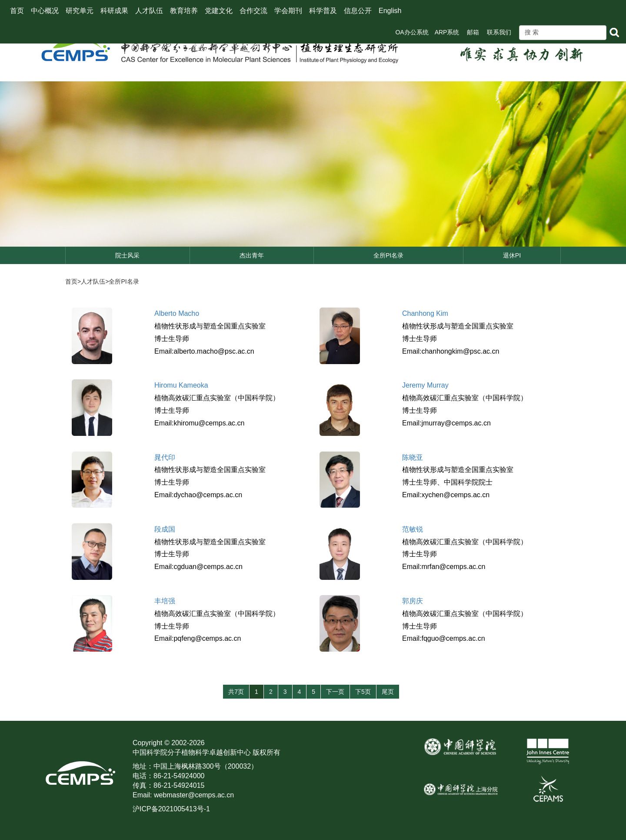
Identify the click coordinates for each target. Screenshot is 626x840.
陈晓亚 (413, 457)
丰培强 (165, 601)
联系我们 (499, 32)
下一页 (335, 692)
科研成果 (114, 11)
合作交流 (253, 11)
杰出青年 (252, 255)
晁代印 (165, 457)
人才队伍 (149, 11)
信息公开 (358, 11)
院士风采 (127, 255)
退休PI (512, 255)
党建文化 (219, 11)
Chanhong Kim (425, 313)
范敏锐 (413, 529)
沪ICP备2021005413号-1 (171, 809)
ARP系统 (447, 32)
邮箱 (473, 32)
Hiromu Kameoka (181, 385)
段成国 (165, 529)
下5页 (363, 692)
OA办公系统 (412, 32)
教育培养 (184, 11)
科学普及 (323, 11)
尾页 (388, 692)
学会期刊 (288, 11)
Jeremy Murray (425, 385)
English (390, 11)
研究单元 (80, 11)
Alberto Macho (177, 313)
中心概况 (45, 11)
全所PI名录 (388, 255)
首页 (17, 11)
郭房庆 (413, 601)
